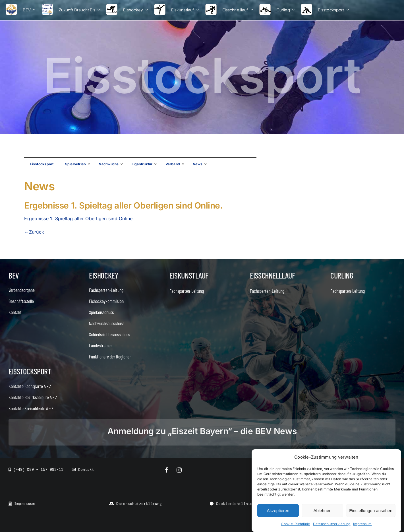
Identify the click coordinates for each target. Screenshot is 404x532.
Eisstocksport (30, 371)
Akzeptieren (278, 511)
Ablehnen (322, 511)
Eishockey (103, 275)
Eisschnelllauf (272, 275)
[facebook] (167, 470)
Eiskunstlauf (189, 275)
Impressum (362, 524)
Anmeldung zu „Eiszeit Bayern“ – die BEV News (202, 431)
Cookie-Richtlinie (295, 524)
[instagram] (179, 470)
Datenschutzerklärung (332, 524)
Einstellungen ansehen (371, 511)
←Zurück (34, 232)
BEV (14, 275)
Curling (342, 275)
